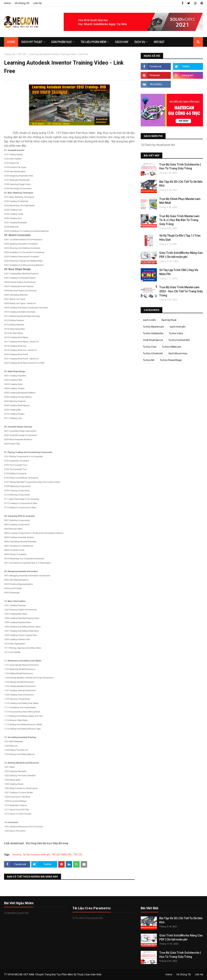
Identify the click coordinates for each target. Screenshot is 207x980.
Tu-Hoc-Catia (176, 333)
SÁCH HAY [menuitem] (122, 42)
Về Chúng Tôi (22, 3)
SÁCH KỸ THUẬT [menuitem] (32, 42)
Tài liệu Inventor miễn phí (36, 855)
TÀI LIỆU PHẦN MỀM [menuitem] (93, 42)
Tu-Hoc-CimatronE (153, 353)
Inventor (17, 855)
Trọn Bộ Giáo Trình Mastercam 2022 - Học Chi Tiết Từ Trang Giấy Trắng (181, 291)
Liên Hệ (37, 3)
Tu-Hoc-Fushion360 (179, 340)
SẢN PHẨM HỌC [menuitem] (62, 42)
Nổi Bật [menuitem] (159, 42)
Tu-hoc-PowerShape (171, 360)
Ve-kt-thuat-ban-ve (153, 340)
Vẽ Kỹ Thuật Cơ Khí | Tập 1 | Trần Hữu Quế (180, 238)
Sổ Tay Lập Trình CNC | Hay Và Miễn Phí (179, 272)
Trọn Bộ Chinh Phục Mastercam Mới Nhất (180, 201)
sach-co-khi (149, 320)
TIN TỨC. (22, 54)
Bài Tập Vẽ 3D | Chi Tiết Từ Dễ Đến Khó (181, 184)
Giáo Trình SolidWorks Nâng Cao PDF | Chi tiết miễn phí (181, 255)
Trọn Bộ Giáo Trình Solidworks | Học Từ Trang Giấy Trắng (180, 167)
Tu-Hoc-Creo (150, 347)
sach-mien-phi (177, 327)
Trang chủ (10, 54)
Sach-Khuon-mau (178, 353)
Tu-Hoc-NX (149, 360)
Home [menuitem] (11, 42)
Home (7, 3)
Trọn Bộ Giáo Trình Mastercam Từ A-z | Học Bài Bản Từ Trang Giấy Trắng (179, 220)
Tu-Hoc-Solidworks (153, 333)
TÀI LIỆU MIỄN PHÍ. (62, 855)
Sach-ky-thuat (169, 320)
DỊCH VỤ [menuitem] (140, 42)
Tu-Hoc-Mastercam (154, 327)
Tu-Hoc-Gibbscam (172, 347)
